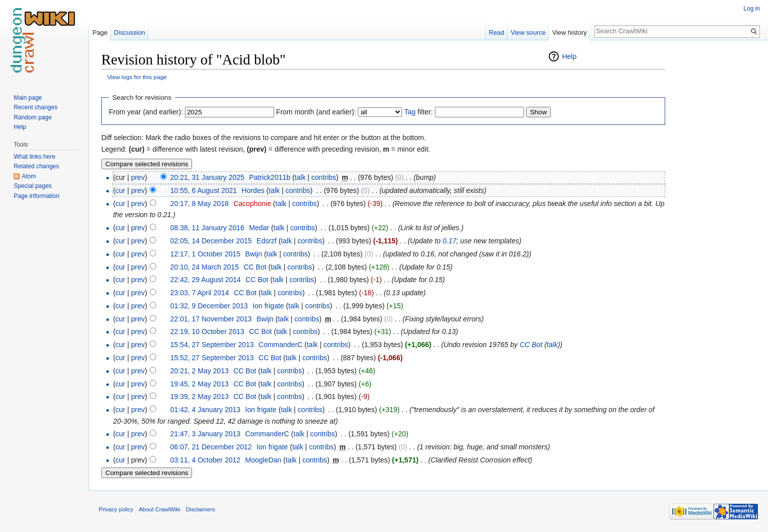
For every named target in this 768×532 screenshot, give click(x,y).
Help (569, 56)
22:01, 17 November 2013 (211, 319)
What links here (35, 157)
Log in (752, 9)
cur (120, 190)
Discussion (130, 32)
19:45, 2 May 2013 (200, 384)
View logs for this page (137, 77)
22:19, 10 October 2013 (207, 331)
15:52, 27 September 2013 (212, 358)
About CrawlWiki (160, 509)
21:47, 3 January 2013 (205, 434)
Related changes (36, 166)
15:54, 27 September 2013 (212, 345)
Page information (37, 196)
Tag (410, 112)
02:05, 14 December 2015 (211, 241)
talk (300, 177)
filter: (419, 112)
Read (497, 32)
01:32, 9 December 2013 (209, 306)
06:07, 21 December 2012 (211, 447)
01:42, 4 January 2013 (205, 410)
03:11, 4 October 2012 (205, 460)
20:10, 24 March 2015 (205, 267)
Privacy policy (116, 509)
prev (138, 177)
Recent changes (36, 107)
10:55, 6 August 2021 (204, 190)
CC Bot (531, 345)
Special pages (33, 186)
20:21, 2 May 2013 (200, 371)
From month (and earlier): (316, 112)
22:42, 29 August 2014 (206, 280)
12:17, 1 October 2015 (205, 254)
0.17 (449, 241)
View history (570, 32)
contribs (324, 177)
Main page (28, 98)
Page (100, 32)
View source (528, 32)
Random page (33, 117)
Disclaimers (201, 509)
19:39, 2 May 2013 (200, 396)
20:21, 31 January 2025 (207, 177)
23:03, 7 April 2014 (200, 293)
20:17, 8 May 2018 (200, 204)
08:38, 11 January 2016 (207, 228)
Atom (29, 176)
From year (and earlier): (146, 112)
